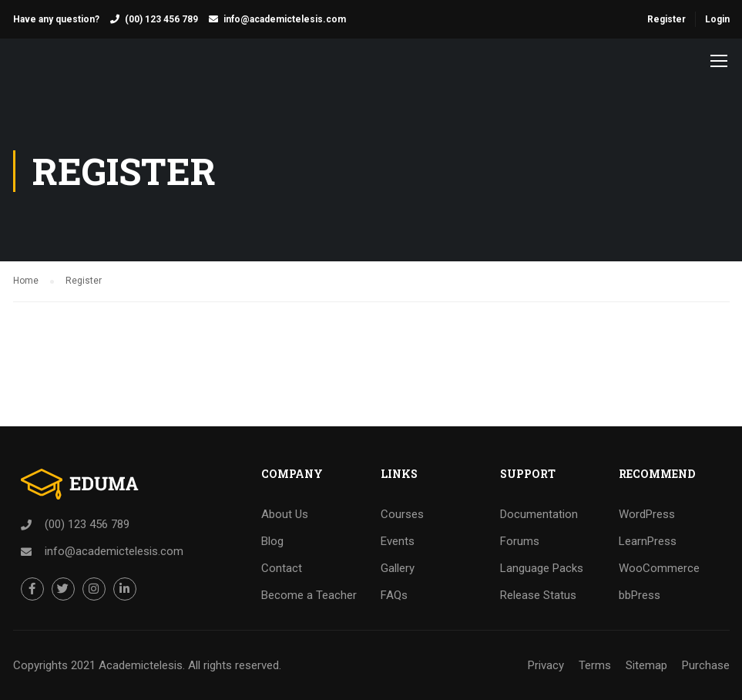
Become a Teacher (309, 595)
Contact (282, 568)
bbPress (640, 595)
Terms (595, 665)
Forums (520, 541)
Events (398, 541)
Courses (402, 514)
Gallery (398, 568)
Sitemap (646, 665)
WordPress (647, 514)
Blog (272, 541)
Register (666, 19)
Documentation (539, 514)
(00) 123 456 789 (161, 19)
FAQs (394, 595)
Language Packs (542, 568)
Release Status (538, 595)
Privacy (546, 665)
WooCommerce (659, 568)
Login (717, 19)
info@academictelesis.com (285, 19)
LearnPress (648, 541)
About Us (285, 514)
